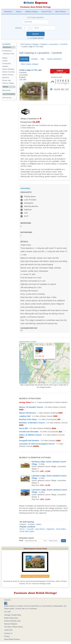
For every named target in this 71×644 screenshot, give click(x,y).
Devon (22, 529)
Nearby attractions (54, 59)
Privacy (7, 636)
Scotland (31, 524)
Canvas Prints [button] (47, 12)
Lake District (40, 529)
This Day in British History (14, 627)
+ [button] (22, 345)
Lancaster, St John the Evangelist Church (37, 444)
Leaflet (53, 383)
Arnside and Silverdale (29, 432)
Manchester (6, 90)
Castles (5, 61)
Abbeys (5, 58)
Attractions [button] (9, 12)
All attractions (7, 51)
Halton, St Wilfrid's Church (30, 435)
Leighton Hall (25, 416)
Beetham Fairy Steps (28, 419)
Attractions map (9, 54)
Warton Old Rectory (28, 413)
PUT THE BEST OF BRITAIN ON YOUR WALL (35, 576)
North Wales (61, 529)
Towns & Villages (8, 83)
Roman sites (7, 80)
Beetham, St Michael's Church (32, 423)
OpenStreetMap (60, 383)
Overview (24, 59)
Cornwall (30, 529)
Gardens (5, 66)
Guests (19, 28)
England (44, 44)
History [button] (19, 12)
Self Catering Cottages (30, 44)
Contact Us (8, 633)
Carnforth (64, 44)
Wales (39, 524)
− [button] (22, 348)
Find (21, 540)
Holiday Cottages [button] (32, 12)
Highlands (51, 529)
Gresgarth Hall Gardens (29, 441)
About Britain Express (12, 639)
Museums (6, 78)
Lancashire (54, 44)
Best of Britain (60, 12)
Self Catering (7, 98)
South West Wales (27, 531)
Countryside (6, 64)
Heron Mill (23, 428)
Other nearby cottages (30, 64)
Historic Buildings (8, 69)
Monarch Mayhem (11, 624)
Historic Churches (8, 72)
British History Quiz (11, 618)
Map (42, 59)
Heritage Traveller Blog (13, 615)
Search (35, 34)
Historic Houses (8, 75)
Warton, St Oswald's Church (31, 407)
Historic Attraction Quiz (13, 621)
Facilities (34, 59)
